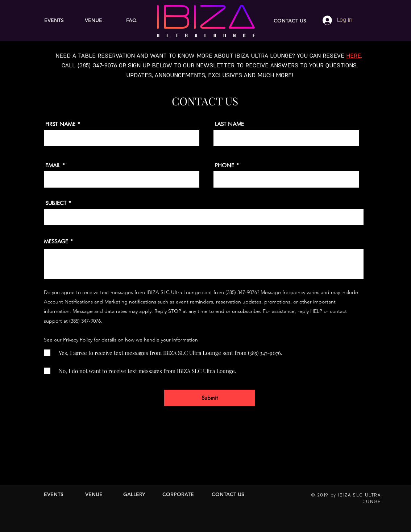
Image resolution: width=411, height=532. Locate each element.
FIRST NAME (60, 124)
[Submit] (209, 398)
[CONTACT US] (290, 21)
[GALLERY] (134, 495)
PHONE (225, 165)
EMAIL (53, 165)
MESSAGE (56, 241)
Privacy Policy (78, 340)
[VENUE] (93, 21)
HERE (354, 56)
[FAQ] (131, 21)
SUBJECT (56, 203)
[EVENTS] (54, 21)
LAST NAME (229, 124)
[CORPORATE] (178, 495)
